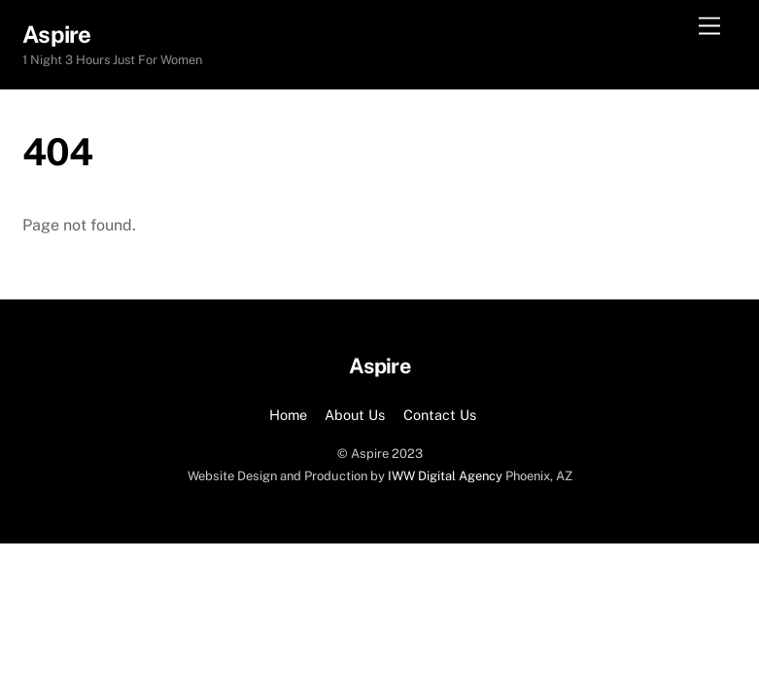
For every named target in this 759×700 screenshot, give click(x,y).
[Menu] (709, 27)
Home (288, 415)
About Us (355, 415)
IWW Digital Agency (445, 476)
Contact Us (440, 415)
